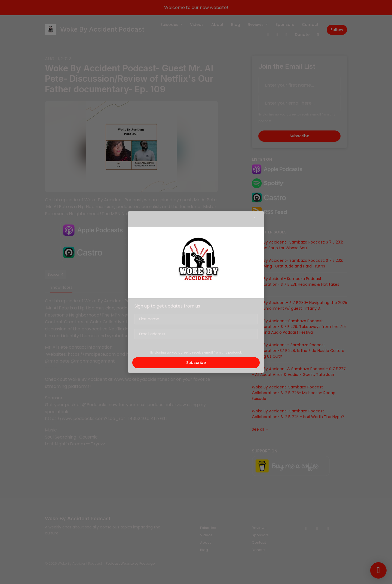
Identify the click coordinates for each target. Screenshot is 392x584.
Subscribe (196, 363)
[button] (255, 219)
